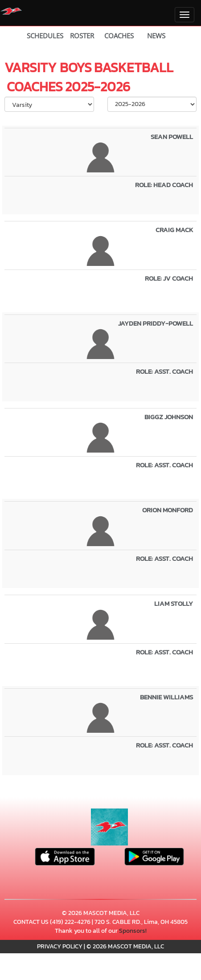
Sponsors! (133, 931)
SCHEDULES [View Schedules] (45, 36)
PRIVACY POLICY (60, 946)
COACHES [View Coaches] (119, 36)
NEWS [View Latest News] (156, 36)
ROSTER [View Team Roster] (82, 36)
